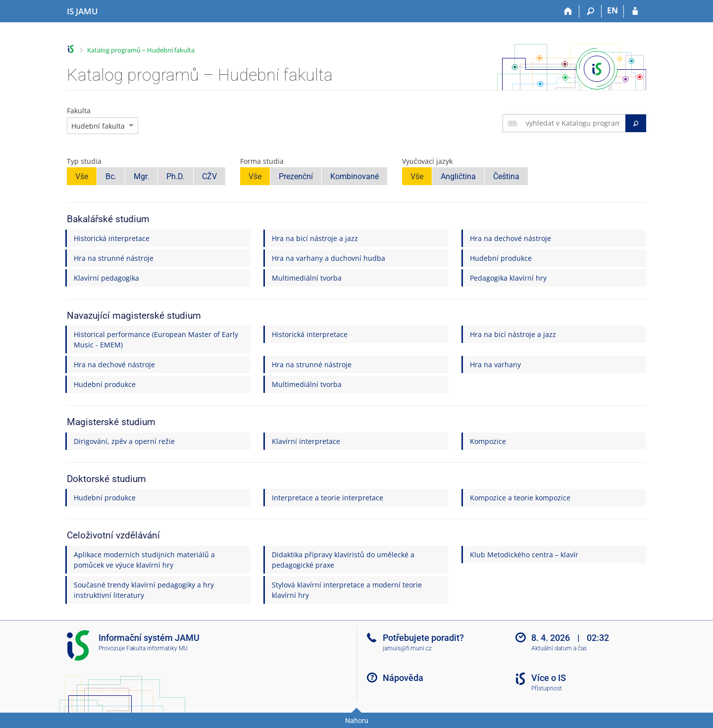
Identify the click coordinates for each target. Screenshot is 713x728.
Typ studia (84, 161)
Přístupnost (547, 688)
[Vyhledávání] (590, 11)
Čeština (506, 176)
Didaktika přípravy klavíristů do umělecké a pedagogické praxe (343, 560)
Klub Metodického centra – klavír (524, 555)
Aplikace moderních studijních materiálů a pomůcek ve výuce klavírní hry (144, 560)
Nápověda (403, 678)
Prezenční (296, 176)
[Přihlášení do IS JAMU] (635, 11)
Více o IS (549, 678)
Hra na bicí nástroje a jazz (315, 238)
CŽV (209, 176)
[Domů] (568, 11)
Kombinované (355, 176)
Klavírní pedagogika (106, 278)
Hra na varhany (495, 364)
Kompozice (488, 441)
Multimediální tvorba (307, 278)
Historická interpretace (112, 238)
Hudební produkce (501, 258)
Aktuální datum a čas (559, 648)
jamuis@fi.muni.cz (407, 648)
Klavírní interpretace (306, 441)
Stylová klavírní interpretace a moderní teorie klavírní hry (347, 590)
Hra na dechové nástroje (510, 238)
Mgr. (141, 176)
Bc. (111, 176)
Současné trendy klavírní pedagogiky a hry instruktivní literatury (144, 590)
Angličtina (458, 176)
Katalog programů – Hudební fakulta (141, 50)
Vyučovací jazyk (427, 161)
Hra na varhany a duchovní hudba (329, 258)
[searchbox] (574, 123)
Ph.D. (176, 176)
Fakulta (79, 111)
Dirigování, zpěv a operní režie (124, 441)
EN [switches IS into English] (612, 10)
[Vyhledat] (636, 123)
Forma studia (262, 161)
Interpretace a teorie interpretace (328, 498)
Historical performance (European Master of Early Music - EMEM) (156, 340)
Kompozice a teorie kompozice (520, 498)
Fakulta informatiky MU (157, 648)
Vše (82, 176)
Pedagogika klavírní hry (508, 278)
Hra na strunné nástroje (114, 258)
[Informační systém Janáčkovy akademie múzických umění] (82, 11)
